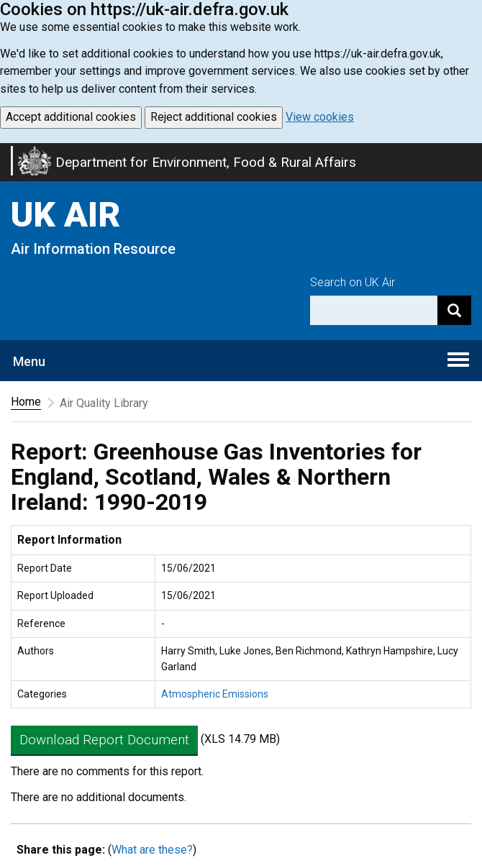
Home (26, 402)
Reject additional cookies (214, 117)
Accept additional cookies (71, 117)
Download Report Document (104, 740)
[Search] (454, 310)
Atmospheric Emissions (215, 694)
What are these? (152, 850)
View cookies (320, 117)
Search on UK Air (353, 282)
